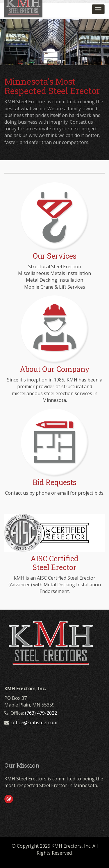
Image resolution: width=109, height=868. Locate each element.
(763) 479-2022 (41, 713)
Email (9, 799)
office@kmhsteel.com (34, 723)
